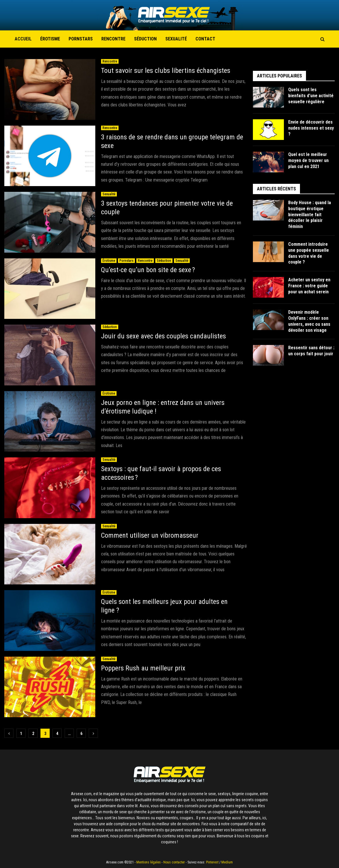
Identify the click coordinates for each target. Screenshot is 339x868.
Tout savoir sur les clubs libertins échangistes (166, 71)
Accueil (23, 39)
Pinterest (212, 862)
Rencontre (113, 39)
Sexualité (176, 39)
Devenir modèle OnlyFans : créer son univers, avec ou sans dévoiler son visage (309, 321)
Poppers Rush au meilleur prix (143, 668)
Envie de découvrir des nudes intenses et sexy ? (311, 128)
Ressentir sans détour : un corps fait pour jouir (311, 351)
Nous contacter (174, 862)
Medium (227, 862)
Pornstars (81, 39)
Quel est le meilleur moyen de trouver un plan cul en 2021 (308, 160)
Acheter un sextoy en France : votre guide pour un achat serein (309, 286)
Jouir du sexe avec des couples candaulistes (163, 336)
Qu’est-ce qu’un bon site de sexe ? (148, 270)
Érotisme (50, 39)
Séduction (145, 39)
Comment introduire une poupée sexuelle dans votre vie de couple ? (309, 253)
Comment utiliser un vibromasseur (150, 535)
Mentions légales (149, 862)
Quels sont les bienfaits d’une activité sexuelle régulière (311, 96)
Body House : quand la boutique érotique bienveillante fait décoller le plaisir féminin (310, 214)
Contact (205, 39)
